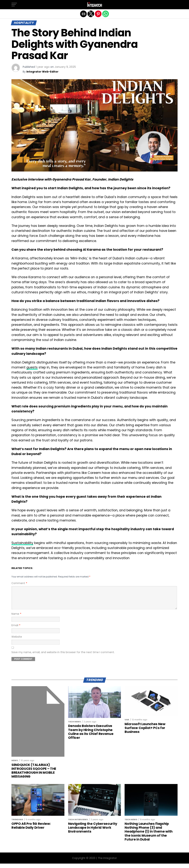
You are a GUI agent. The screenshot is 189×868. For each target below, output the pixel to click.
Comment (19, 583)
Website (17, 641)
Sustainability (22, 543)
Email (16, 630)
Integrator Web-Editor (42, 72)
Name (16, 618)
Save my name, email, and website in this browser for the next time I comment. (63, 657)
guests (32, 367)
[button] (14, 5)
